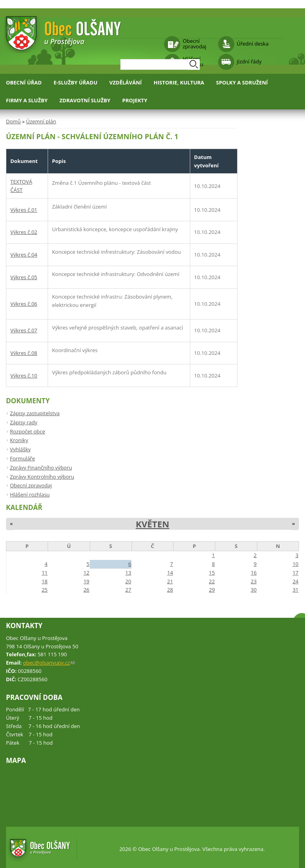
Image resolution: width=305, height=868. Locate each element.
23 (254, 581)
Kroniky (19, 440)
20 (128, 581)
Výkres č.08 (24, 353)
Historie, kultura (179, 82)
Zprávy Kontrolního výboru (42, 477)
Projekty (135, 100)
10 (296, 564)
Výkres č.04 (24, 255)
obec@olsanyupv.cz (49, 663)
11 (45, 573)
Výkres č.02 (24, 232)
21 (170, 581)
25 (45, 590)
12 (86, 573)
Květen (153, 524)
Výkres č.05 (24, 277)
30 (254, 590)
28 (170, 590)
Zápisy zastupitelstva (35, 413)
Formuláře (22, 458)
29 (212, 590)
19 (86, 581)
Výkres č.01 (24, 210)
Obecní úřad (24, 82)
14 (170, 573)
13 (128, 573)
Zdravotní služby (85, 100)
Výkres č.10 (24, 376)
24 (296, 581)
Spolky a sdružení (242, 82)
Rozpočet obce (28, 431)
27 (128, 590)
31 (296, 590)
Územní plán (41, 121)
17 (296, 573)
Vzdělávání (125, 82)
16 (254, 573)
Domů (13, 121)
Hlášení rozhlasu (30, 494)
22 (212, 581)
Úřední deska (253, 44)
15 (212, 573)
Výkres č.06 (24, 304)
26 (86, 590)
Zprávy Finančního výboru (41, 468)
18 (45, 581)
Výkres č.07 (24, 330)
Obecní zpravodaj (194, 44)
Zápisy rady (24, 422)
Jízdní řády (249, 61)
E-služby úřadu (75, 82)
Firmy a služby (27, 100)
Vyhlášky (20, 449)
